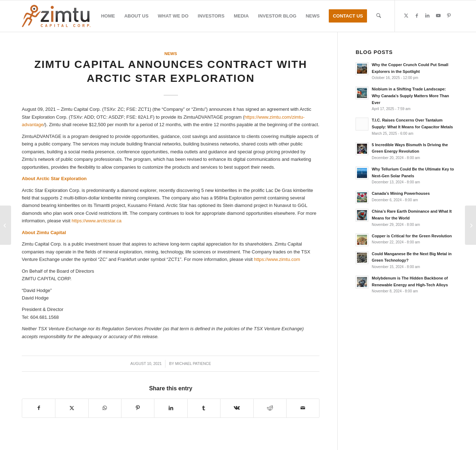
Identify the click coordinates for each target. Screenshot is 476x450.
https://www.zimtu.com (277, 259)
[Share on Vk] (237, 408)
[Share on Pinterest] (138, 408)
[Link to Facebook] (417, 16)
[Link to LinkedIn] (427, 16)
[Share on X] (72, 408)
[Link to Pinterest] (449, 16)
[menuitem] (108, 16)
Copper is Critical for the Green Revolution (412, 236)
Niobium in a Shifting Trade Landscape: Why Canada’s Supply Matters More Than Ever (410, 96)
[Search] (379, 16)
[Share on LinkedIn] (171, 408)
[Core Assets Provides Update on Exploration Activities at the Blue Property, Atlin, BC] (6, 225)
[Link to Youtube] (438, 16)
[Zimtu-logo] (56, 16)
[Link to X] (406, 16)
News (171, 53)
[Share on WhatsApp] (105, 408)
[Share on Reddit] (270, 408)
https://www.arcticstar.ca (96, 221)
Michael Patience (193, 364)
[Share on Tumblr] (204, 408)
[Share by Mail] (303, 408)
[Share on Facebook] (39, 408)
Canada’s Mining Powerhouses (401, 193)
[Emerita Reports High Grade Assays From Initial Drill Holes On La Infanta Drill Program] (470, 225)
